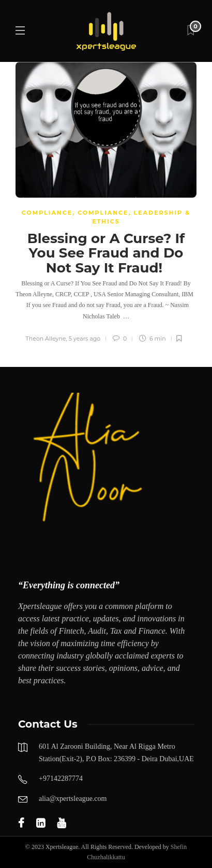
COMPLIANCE (47, 213)
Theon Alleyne (46, 339)
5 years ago (85, 339)
